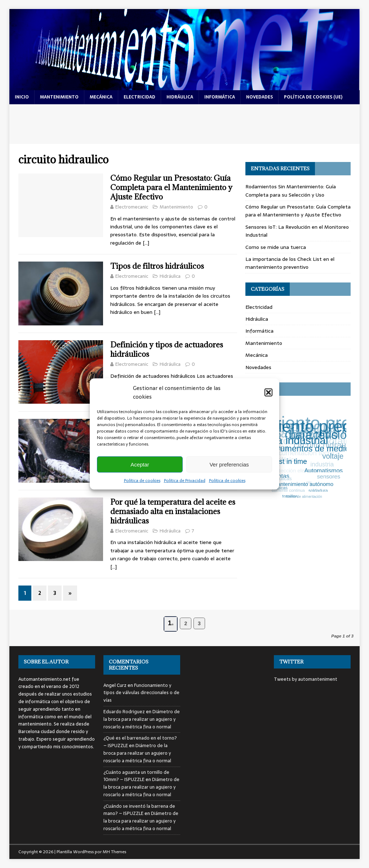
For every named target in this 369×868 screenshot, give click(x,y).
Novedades (258, 367)
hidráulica (180, 97)
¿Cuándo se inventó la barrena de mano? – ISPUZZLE (139, 810)
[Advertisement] (185, 124)
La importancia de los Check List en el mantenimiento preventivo (290, 263)
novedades (259, 97)
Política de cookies (142, 481)
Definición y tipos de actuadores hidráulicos (167, 349)
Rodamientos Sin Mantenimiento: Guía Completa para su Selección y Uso (291, 190)
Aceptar (140, 464)
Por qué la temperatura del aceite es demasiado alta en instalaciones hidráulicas (173, 511)
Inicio (22, 97)
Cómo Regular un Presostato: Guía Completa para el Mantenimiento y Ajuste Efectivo (171, 187)
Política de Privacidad (185, 481)
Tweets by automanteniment (306, 679)
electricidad (139, 97)
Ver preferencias (229, 464)
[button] (268, 393)
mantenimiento (59, 97)
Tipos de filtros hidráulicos (157, 266)
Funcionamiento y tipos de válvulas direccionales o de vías (141, 693)
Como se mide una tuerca (276, 247)
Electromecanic (132, 207)
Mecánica (257, 355)
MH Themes (114, 852)
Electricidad (259, 307)
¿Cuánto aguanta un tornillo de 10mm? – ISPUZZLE (136, 776)
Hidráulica (170, 276)
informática (220, 97)
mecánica (101, 97)
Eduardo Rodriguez (124, 712)
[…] (146, 243)
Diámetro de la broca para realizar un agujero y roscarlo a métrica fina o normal (142, 719)
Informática (259, 331)
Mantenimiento (176, 207)
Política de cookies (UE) (313, 97)
